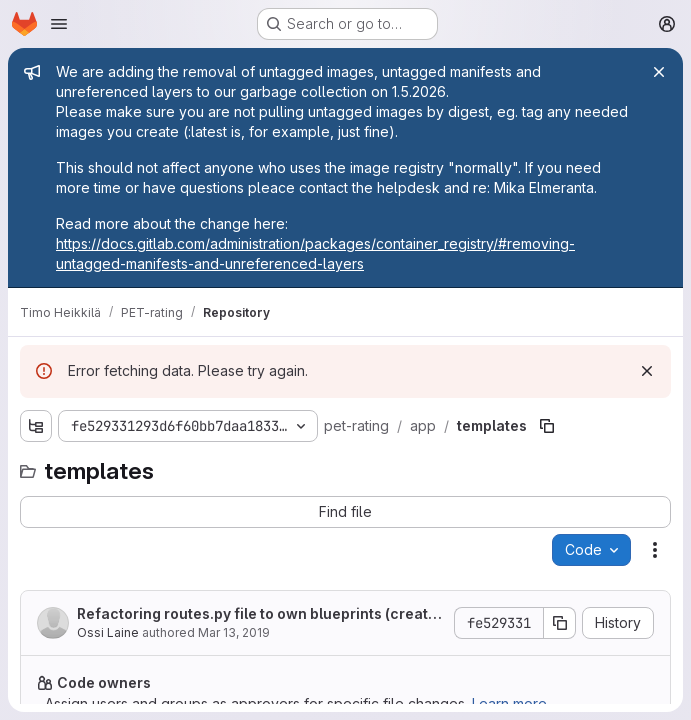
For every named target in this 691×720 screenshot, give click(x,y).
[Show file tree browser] (36, 426)
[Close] (659, 72)
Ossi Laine (108, 632)
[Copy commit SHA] (560, 623)
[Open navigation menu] (59, 24)
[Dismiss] (647, 371)
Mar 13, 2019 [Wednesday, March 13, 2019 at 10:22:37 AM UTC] (234, 632)
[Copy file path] (547, 426)
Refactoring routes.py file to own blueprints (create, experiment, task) (259, 614)
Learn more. (511, 703)
